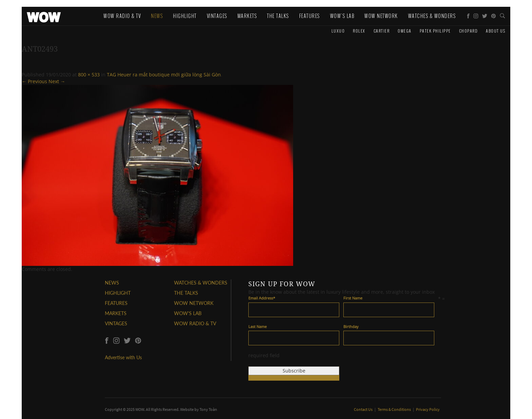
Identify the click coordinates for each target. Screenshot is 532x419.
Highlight (185, 16)
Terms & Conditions (395, 409)
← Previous (34, 81)
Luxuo (338, 31)
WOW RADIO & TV (195, 323)
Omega (405, 31)
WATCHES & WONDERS (432, 16)
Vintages (217, 16)
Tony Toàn (208, 409)
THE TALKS (186, 293)
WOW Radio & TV (122, 16)
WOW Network (381, 16)
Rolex (359, 31)
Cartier (382, 31)
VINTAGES (116, 323)
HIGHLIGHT (118, 293)
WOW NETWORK (194, 303)
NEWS (112, 283)
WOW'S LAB (188, 313)
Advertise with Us (123, 357)
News (157, 16)
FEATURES (116, 303)
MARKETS (116, 313)
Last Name (258, 326)
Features (310, 16)
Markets (247, 16)
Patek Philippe (435, 31)
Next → (57, 81)
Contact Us (364, 409)
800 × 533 (89, 75)
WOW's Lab (342, 16)
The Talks (278, 16)
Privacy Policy (428, 409)
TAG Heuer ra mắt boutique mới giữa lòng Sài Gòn (164, 75)
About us (496, 31)
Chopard (469, 31)
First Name (353, 298)
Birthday (351, 326)
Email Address (262, 298)
